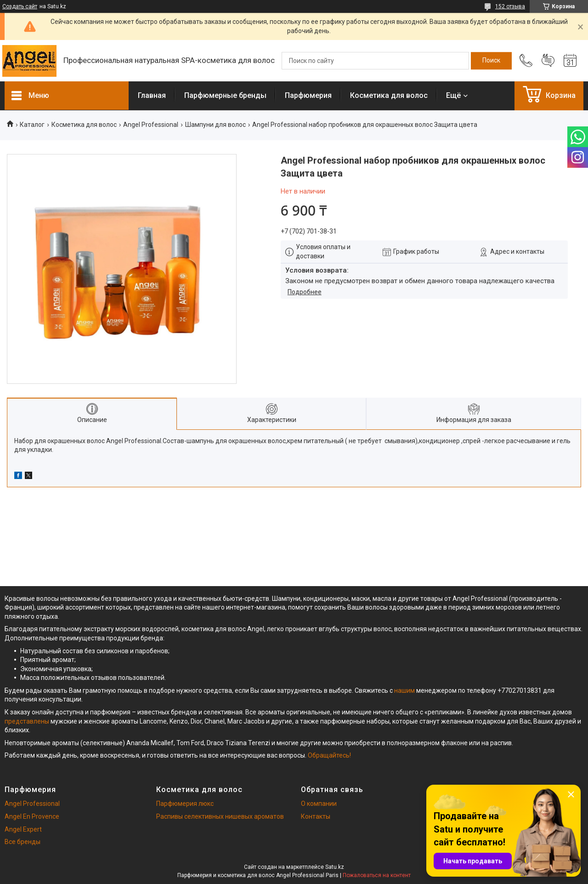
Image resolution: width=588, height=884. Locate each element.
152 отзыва (510, 6)
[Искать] (491, 61)
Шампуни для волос (215, 125)
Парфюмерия (308, 95)
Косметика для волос (389, 95)
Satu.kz (335, 867)
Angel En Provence (32, 816)
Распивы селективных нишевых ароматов (220, 816)
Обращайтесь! (329, 755)
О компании (319, 804)
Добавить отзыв (548, 61)
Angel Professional (151, 125)
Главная (152, 95)
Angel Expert (23, 829)
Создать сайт (20, 6)
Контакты (316, 816)
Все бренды (23, 842)
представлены (27, 721)
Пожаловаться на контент (377, 875)
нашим (404, 690)
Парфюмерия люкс (185, 804)
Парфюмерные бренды (225, 95)
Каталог (32, 125)
